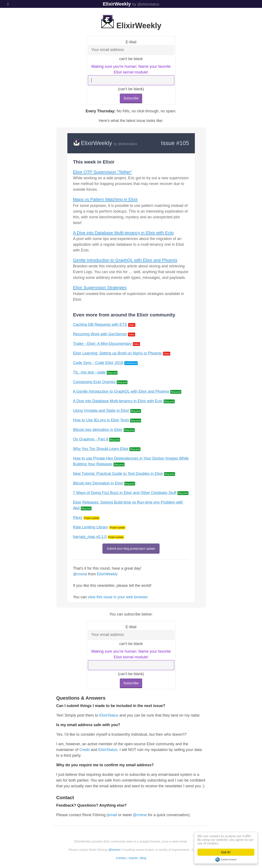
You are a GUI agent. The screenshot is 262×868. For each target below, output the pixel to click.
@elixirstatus (128, 144)
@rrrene (80, 574)
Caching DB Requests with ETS (100, 325)
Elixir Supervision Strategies (100, 288)
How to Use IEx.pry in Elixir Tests (101, 420)
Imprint (133, 858)
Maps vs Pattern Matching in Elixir (106, 199)
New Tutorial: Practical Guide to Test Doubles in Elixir (118, 474)
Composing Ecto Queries (94, 382)
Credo (85, 750)
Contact (121, 858)
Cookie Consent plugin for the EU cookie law (226, 860)
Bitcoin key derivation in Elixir (98, 430)
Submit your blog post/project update (131, 549)
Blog (143, 858)
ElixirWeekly (117, 4)
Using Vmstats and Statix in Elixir (101, 411)
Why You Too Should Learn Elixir (101, 449)
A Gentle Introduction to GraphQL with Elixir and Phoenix (121, 391)
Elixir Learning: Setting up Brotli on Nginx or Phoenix (118, 353)
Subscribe (131, 98)
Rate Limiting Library (91, 527)
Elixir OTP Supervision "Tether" (103, 172)
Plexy (78, 518)
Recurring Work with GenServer (100, 334)
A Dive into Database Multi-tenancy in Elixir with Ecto (123, 233)
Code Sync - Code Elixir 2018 (98, 363)
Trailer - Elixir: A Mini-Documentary (102, 344)
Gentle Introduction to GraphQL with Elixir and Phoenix (125, 260)
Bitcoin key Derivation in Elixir (98, 483)
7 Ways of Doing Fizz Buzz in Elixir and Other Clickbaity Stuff (125, 493)
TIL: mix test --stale (89, 372)
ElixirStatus (109, 715)
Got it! (226, 852)
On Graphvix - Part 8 (91, 439)
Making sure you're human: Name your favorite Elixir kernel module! (131, 69)
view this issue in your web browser (118, 597)
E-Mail (131, 42)
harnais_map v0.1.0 (90, 537)
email (113, 815)
